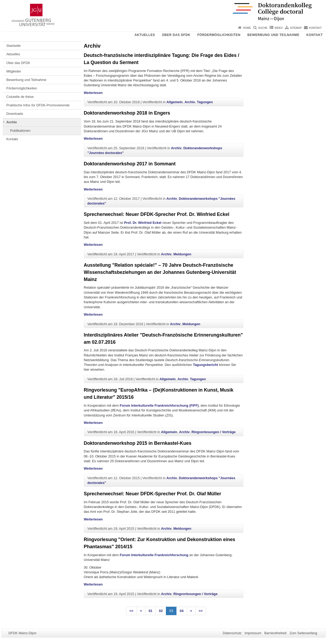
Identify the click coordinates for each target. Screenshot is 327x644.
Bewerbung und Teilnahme (273, 35)
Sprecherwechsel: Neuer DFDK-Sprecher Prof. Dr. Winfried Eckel (157, 214)
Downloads (15, 114)
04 (181, 611)
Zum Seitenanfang (303, 633)
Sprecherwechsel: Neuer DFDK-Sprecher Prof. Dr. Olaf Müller (153, 494)
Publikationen (20, 131)
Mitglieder (14, 71)
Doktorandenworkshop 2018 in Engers (127, 113)
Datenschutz (232, 633)
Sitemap (296, 28)
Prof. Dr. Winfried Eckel (143, 223)
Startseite (13, 46)
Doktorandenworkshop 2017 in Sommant (130, 164)
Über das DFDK (176, 35)
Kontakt (315, 28)
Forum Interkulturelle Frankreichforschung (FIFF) (159, 405)
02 (161, 611)
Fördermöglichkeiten (219, 35)
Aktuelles (145, 35)
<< (131, 611)
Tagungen (205, 102)
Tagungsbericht (206, 365)
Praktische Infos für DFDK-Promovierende (38, 105)
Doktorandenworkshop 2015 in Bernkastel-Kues (138, 443)
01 (151, 611)
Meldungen (182, 254)
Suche (263, 28)
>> (201, 611)
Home (247, 28)
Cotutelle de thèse (20, 97)
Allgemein (174, 102)
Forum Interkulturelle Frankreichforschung (154, 555)
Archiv (12, 122)
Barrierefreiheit (275, 633)
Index (279, 28)
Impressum (253, 633)
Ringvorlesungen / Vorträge (214, 432)
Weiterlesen (93, 93)
